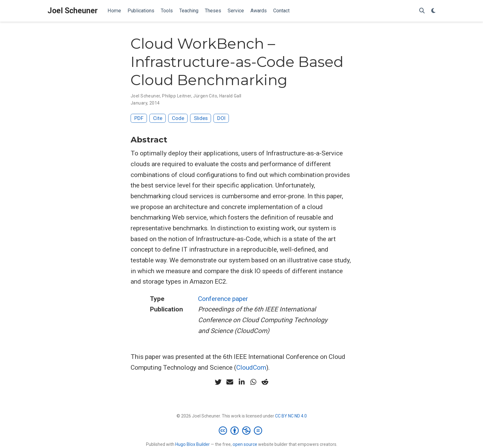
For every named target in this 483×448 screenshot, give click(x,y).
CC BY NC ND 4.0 (291, 416)
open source (245, 444)
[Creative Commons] (242, 430)
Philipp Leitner (177, 96)
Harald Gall (230, 96)
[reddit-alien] (265, 382)
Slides (201, 118)
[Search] (422, 11)
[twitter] (218, 382)
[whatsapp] (253, 382)
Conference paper (223, 299)
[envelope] (230, 382)
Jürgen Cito (205, 96)
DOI (221, 118)
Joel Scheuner (73, 11)
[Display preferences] (433, 11)
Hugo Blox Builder (193, 444)
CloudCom (251, 368)
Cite (158, 118)
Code (178, 118)
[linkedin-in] (241, 382)
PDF (139, 118)
